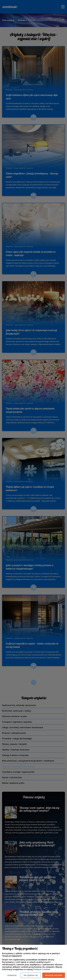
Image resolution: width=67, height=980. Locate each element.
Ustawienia (12, 975)
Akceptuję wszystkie (54, 975)
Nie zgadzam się (31, 975)
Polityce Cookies (42, 969)
